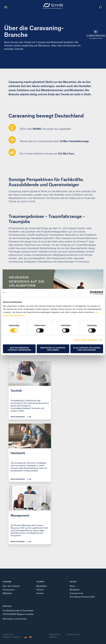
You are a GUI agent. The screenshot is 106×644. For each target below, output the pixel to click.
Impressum (55, 634)
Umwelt (40, 593)
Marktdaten (42, 586)
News (72, 586)
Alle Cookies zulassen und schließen (87, 349)
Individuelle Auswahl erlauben (53, 349)
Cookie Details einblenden (86, 340)
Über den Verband (11, 586)
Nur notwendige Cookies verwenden (19, 349)
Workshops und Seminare (15, 619)
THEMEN (40, 582)
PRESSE (73, 582)
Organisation (9, 590)
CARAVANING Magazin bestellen (18, 614)
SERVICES (7, 606)
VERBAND (7, 582)
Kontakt (53, 637)
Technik (40, 590)
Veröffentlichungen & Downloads (18, 610)
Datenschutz (73, 634)
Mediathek (75, 590)
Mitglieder (7, 593)
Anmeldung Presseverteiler (82, 597)
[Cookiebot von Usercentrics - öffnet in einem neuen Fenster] (92, 293)
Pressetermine (76, 593)
